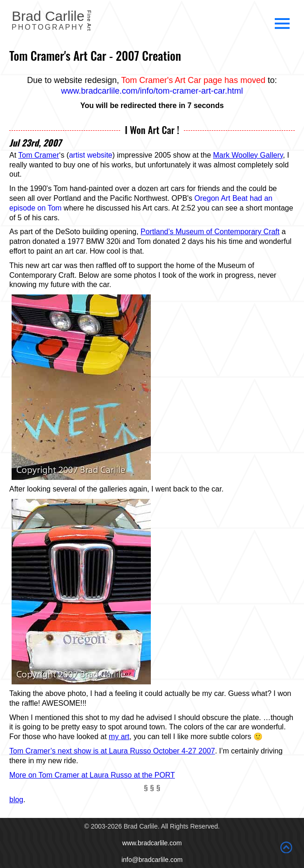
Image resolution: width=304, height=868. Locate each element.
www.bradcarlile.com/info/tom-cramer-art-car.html (152, 91)
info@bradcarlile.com (152, 860)
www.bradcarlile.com (152, 843)
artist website (91, 155)
